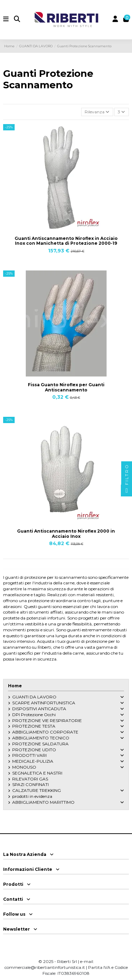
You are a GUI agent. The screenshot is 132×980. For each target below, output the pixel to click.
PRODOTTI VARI (29, 755)
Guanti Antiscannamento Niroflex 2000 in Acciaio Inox (66, 533)
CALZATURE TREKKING (37, 790)
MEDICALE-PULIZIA (33, 761)
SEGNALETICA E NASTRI (37, 773)
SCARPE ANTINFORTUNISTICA (44, 703)
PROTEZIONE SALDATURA (40, 744)
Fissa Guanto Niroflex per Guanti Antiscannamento (66, 387)
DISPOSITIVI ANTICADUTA (39, 709)
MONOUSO (24, 767)
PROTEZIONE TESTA (34, 726)
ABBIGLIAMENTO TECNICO (41, 738)
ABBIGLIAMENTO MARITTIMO (43, 802)
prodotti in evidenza (32, 796)
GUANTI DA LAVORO (34, 697)
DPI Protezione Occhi (34, 715)
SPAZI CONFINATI (30, 784)
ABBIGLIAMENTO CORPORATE (45, 732)
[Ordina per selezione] (97, 112)
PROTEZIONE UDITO (34, 750)
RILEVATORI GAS (30, 779)
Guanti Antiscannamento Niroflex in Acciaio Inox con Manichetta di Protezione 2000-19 (66, 241)
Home (15, 686)
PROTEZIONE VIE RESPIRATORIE (47, 720)
